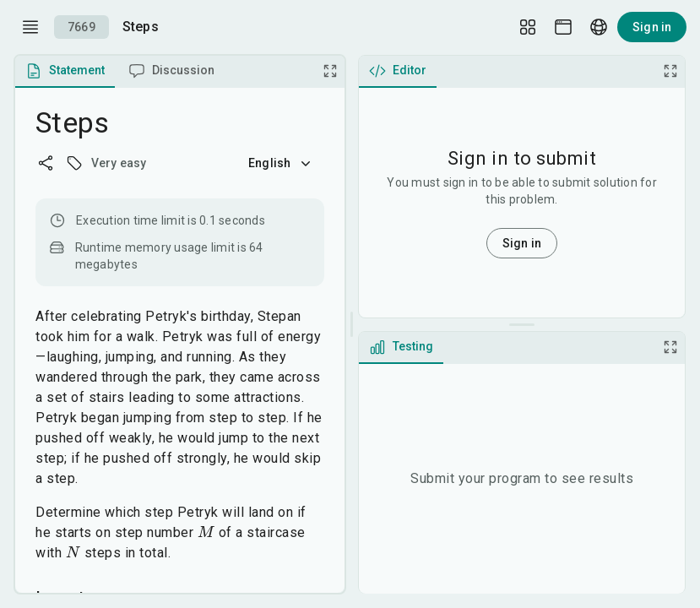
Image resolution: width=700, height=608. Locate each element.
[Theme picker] (563, 27)
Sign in (652, 27)
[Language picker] (599, 27)
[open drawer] (30, 27)
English (281, 163)
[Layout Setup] (528, 27)
